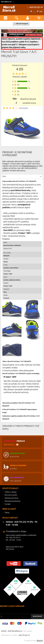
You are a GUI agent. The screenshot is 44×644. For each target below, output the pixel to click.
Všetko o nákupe (11, 492)
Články (7, 513)
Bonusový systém (11, 495)
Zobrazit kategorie (22, 24)
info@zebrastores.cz (30, 166)
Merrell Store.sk (9, 9)
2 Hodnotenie (23, 108)
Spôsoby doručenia (11, 498)
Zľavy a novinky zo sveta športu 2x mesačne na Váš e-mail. (20, 611)
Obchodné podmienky (12, 501)
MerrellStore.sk (6, 2)
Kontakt (8, 504)
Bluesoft (40, 641)
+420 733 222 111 (36, 7)
